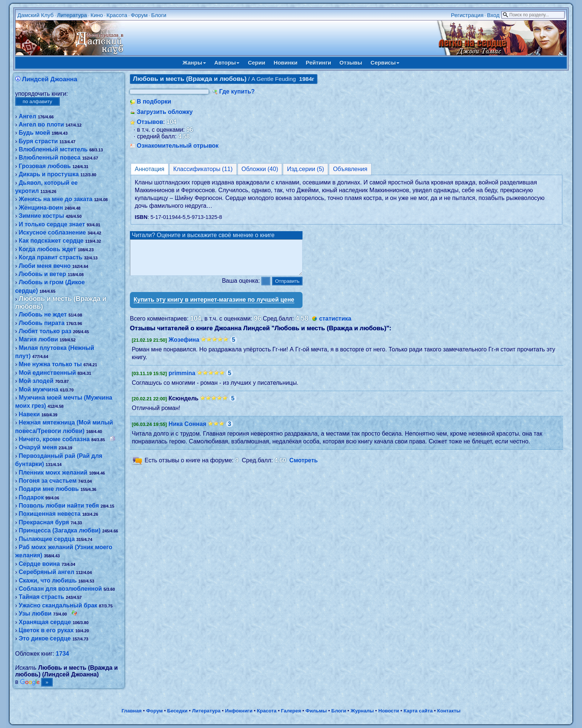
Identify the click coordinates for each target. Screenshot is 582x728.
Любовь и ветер (42, 274)
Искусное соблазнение (52, 232)
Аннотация (150, 169)
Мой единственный (47, 373)
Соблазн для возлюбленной (60, 589)
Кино (97, 15)
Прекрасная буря (44, 522)
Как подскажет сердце (51, 241)
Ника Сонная (187, 431)
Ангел (27, 116)
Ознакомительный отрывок (177, 146)
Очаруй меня (38, 447)
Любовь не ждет (42, 314)
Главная (131, 711)
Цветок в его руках (46, 630)
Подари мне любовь (49, 489)
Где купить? (237, 91)
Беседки (177, 711)
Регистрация (467, 15)
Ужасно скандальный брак (58, 605)
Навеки (29, 414)
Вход (493, 15)
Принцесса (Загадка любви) (59, 530)
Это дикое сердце (45, 638)
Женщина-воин (41, 208)
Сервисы (385, 63)
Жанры (194, 63)
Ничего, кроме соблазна (54, 439)
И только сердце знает (52, 224)
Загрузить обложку (165, 112)
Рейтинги (318, 63)
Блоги (159, 15)
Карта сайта (418, 711)
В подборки (154, 101)
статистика (335, 325)
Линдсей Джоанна (50, 79)
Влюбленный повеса (50, 158)
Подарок (31, 497)
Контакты (449, 711)
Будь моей (34, 133)
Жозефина (184, 346)
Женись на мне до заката (55, 199)
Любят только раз (45, 331)
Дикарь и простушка (49, 174)
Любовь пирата (41, 323)
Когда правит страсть (50, 257)
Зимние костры (41, 216)
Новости (389, 711)
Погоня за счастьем (48, 481)
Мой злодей (36, 381)
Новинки (285, 63)
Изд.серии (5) (305, 169)
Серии (257, 63)
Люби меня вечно (45, 266)
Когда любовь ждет (47, 249)
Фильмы (316, 711)
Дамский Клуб (36, 15)
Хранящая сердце (45, 622)
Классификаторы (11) (203, 169)
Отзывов (150, 122)
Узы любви (35, 614)
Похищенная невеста (50, 514)
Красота (117, 15)
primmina (182, 380)
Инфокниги (239, 711)
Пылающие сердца (47, 539)
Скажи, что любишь (48, 581)
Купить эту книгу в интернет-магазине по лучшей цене (214, 306)
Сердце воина (39, 564)
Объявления (350, 169)
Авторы (227, 63)
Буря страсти (38, 141)
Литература (72, 15)
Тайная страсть (41, 597)
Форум (139, 15)
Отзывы (351, 63)
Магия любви (38, 339)
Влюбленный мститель (53, 149)
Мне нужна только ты (50, 364)
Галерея (291, 711)
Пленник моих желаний (53, 473)
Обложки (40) (260, 169)
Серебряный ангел (46, 572)
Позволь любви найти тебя (59, 506)
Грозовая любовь (45, 166)
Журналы (362, 711)
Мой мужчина (38, 389)
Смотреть (304, 467)
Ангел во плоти (41, 124)
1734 (62, 654)
